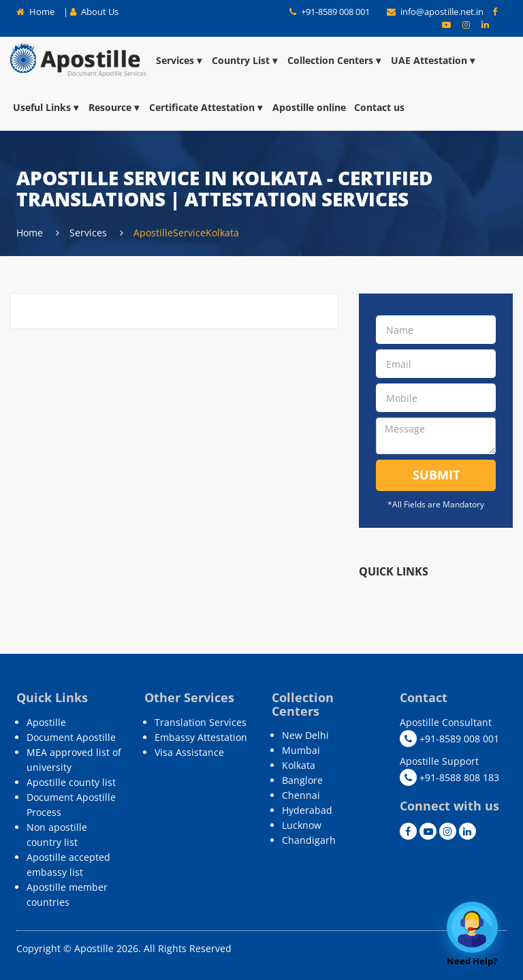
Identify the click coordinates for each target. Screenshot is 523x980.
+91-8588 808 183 (449, 777)
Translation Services (201, 722)
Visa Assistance (189, 752)
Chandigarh (309, 840)
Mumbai (301, 750)
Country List (245, 60)
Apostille (46, 722)
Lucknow (302, 825)
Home (35, 12)
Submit (436, 475)
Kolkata (299, 765)
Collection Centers (335, 60)
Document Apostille (71, 737)
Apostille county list (71, 782)
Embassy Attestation (201, 737)
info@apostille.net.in (436, 12)
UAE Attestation (434, 60)
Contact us (379, 107)
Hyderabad (307, 810)
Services (180, 60)
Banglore (302, 780)
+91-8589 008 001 (330, 12)
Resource (115, 107)
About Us (94, 12)
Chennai (301, 795)
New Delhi (305, 735)
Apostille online (309, 107)
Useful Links (47, 107)
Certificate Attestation (207, 107)
